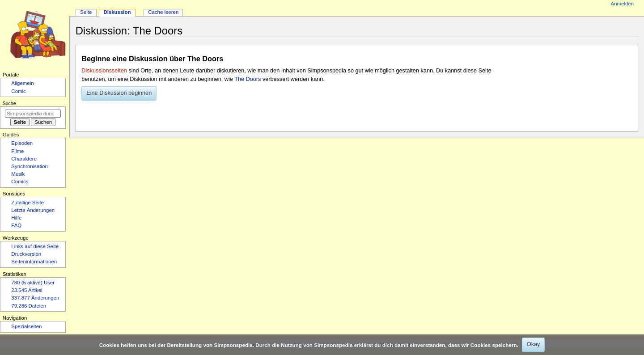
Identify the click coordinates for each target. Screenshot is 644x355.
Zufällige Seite (28, 203)
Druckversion (26, 254)
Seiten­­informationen (34, 262)
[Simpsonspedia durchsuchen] (33, 114)
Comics (20, 182)
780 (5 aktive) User (33, 283)
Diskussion (117, 12)
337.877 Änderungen (35, 298)
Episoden (22, 143)
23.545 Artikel (27, 290)
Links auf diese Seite (35, 246)
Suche (9, 103)
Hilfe (16, 218)
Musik (18, 174)
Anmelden (623, 4)
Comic (18, 91)
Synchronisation (30, 166)
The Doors (248, 79)
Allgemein (22, 83)
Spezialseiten (26, 326)
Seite (86, 12)
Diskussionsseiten (104, 71)
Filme (17, 151)
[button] (119, 93)
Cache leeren (163, 12)
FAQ (16, 225)
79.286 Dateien (29, 306)
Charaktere (24, 159)
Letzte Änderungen (33, 210)
